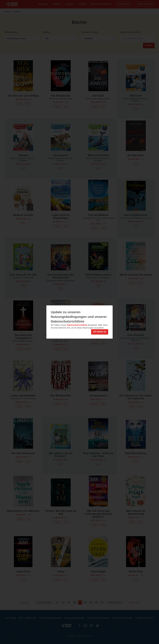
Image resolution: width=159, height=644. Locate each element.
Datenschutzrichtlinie (77, 325)
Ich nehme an (100, 332)
